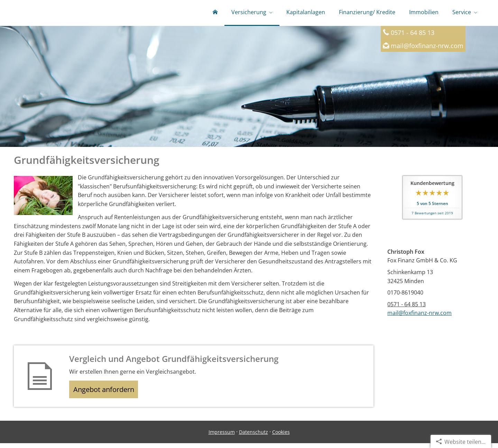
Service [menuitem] (462, 13)
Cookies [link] (281, 436)
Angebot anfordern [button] (107, 392)
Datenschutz (253, 436)
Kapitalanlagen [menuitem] (306, 13)
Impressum (222, 436)
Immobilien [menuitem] (424, 13)
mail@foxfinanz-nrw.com (427, 47)
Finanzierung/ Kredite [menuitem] (367, 13)
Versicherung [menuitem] (249, 13)
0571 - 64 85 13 (407, 306)
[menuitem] (215, 14)
